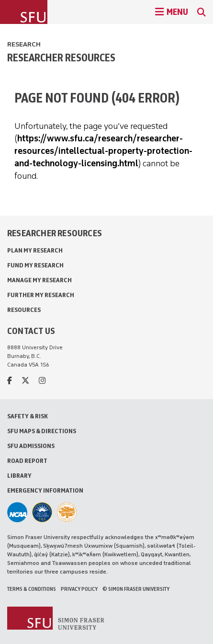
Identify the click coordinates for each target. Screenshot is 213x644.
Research (24, 44)
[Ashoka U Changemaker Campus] (67, 512)
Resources (24, 310)
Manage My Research (39, 280)
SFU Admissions (31, 446)
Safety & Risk (28, 416)
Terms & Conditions (32, 589)
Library (19, 476)
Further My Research (41, 295)
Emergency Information (45, 490)
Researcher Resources (61, 57)
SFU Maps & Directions (42, 431)
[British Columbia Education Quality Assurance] (42, 512)
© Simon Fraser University (136, 589)
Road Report (27, 461)
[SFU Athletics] (17, 512)
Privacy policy (79, 589)
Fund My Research (35, 265)
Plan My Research (35, 250)
